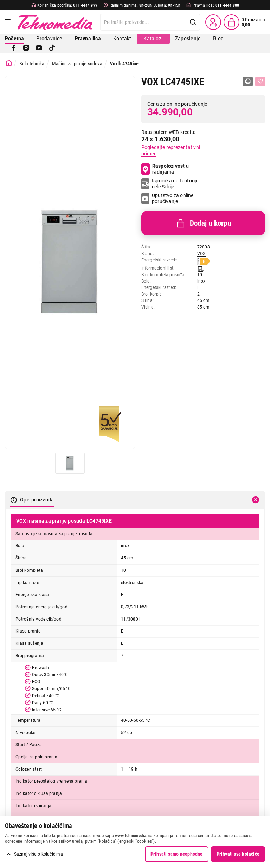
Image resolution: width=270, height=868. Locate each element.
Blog (218, 38)
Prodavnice (49, 38)
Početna (14, 38)
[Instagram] (26, 48)
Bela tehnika (32, 64)
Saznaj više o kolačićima (38, 854)
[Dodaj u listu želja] (260, 82)
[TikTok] (52, 48)
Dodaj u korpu (203, 223)
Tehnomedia (55, 22)
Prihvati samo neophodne (177, 854)
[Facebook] (14, 48)
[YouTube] (39, 48)
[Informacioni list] (201, 268)
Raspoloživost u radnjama (165, 169)
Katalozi (153, 38)
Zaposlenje (188, 38)
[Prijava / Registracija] (213, 22)
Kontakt (122, 38)
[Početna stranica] (9, 63)
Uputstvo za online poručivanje (173, 199)
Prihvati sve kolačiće (238, 854)
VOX (202, 254)
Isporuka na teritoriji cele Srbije (175, 184)
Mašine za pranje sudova (77, 64)
